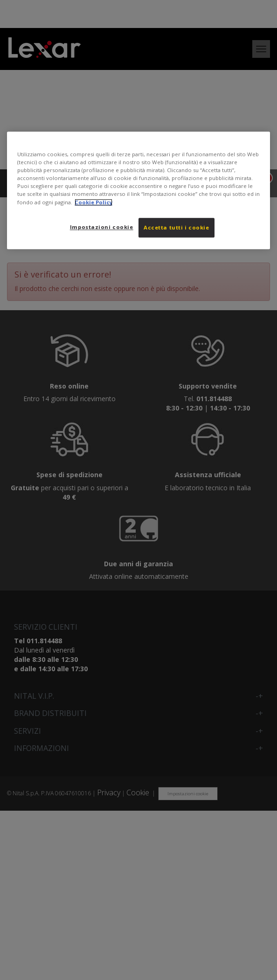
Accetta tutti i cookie (177, 227)
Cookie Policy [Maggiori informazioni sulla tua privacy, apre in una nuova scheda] (93, 202)
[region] (138, 190)
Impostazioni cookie (102, 227)
